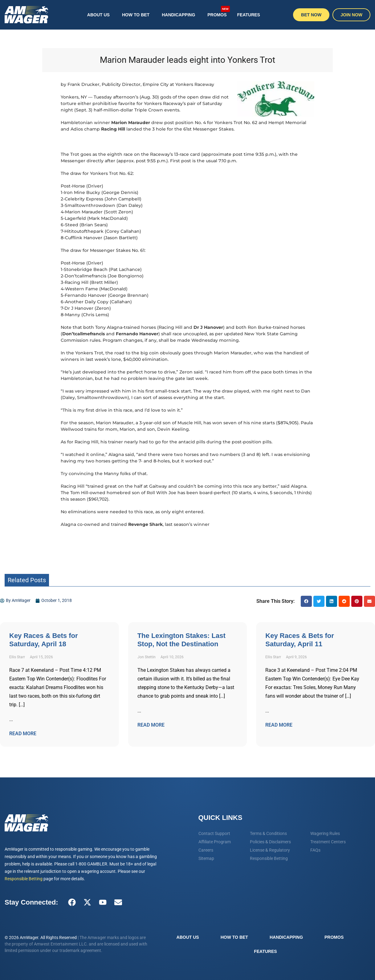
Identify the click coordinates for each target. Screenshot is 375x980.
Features (249, 15)
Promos (218, 11)
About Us (98, 15)
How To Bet (136, 15)
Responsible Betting (24, 879)
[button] (306, 601)
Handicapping (178, 15)
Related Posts (27, 580)
